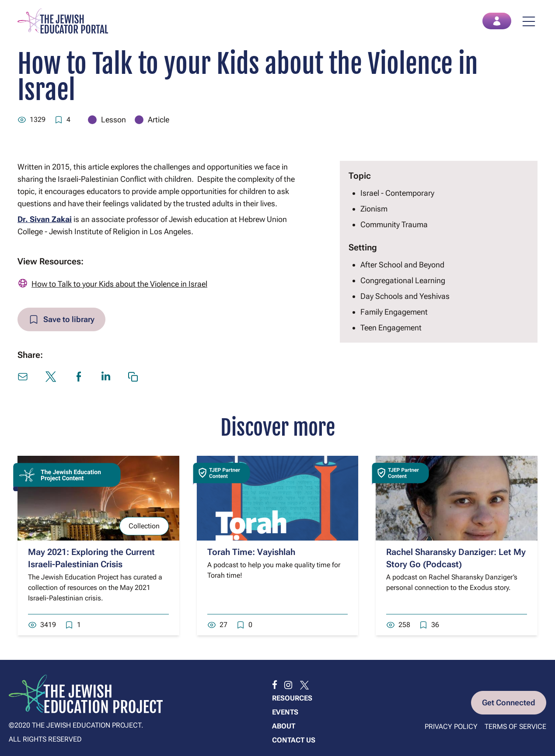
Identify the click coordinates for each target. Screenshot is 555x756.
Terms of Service (515, 727)
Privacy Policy (451, 727)
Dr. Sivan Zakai (45, 219)
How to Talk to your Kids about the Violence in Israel (119, 284)
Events (285, 712)
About (284, 726)
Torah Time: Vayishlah (251, 552)
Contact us (294, 740)
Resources (292, 698)
